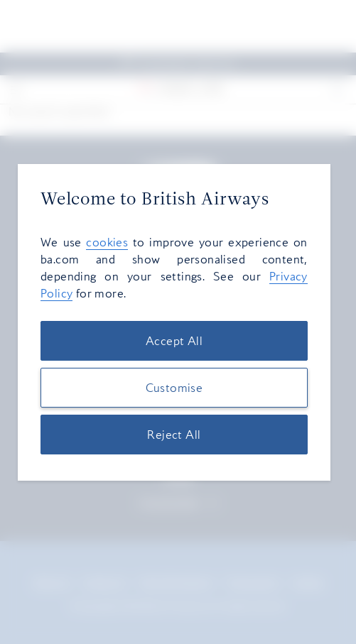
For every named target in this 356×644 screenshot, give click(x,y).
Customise (174, 388)
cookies (107, 242)
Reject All (174, 435)
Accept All (174, 341)
